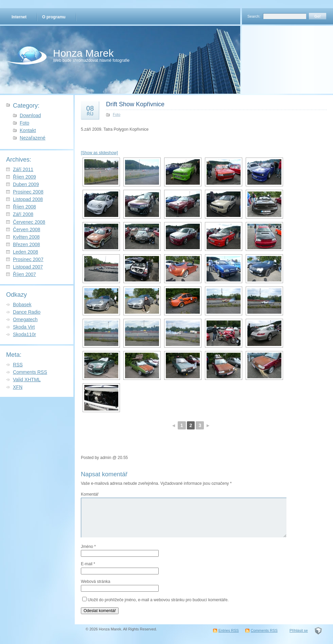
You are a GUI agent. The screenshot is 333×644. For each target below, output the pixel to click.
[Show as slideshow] (99, 153)
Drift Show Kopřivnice (135, 104)
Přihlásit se (299, 630)
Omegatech (25, 319)
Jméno (88, 547)
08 (90, 110)
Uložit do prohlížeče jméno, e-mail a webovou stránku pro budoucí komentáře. (158, 600)
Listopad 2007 (28, 267)
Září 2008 (23, 214)
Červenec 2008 (29, 222)
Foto (24, 123)
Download (30, 115)
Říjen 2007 (24, 274)
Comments (30, 372)
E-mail (88, 564)
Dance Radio (27, 312)
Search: (254, 16)
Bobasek (22, 305)
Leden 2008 (25, 252)
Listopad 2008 (28, 199)
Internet (19, 17)
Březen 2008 (27, 244)
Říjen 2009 (24, 177)
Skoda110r (24, 334)
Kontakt (28, 130)
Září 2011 (23, 169)
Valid (27, 380)
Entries (229, 630)
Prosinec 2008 (28, 192)
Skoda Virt (24, 327)
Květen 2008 (26, 237)
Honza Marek (83, 53)
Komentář (90, 494)
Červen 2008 (27, 229)
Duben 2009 (26, 184)
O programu (54, 17)
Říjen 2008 (24, 207)
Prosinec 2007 (28, 259)
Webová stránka (96, 582)
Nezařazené (33, 138)
